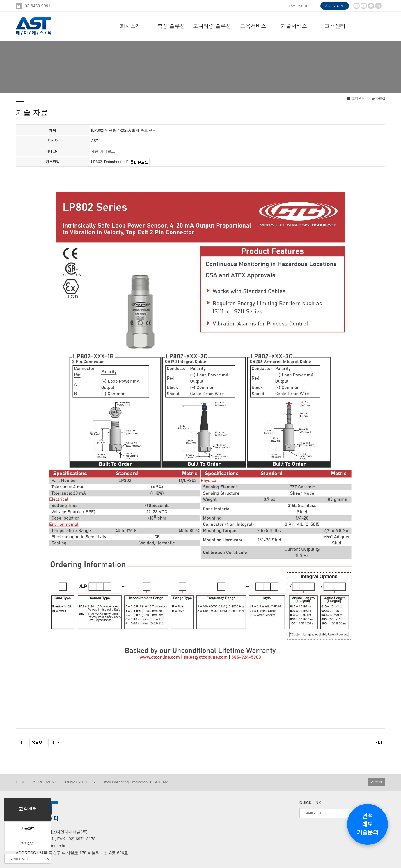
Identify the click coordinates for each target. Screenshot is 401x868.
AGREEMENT (45, 782)
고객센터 (335, 26)
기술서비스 (294, 26)
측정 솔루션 (171, 26)
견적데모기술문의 (368, 824)
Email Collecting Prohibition (125, 782)
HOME (21, 782)
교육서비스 (253, 26)
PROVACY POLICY (79, 782)
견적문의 (28, 844)
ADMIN (376, 782)
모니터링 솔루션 (212, 26)
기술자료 (28, 829)
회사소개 (130, 26)
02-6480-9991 (38, 6)
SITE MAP (162, 782)
